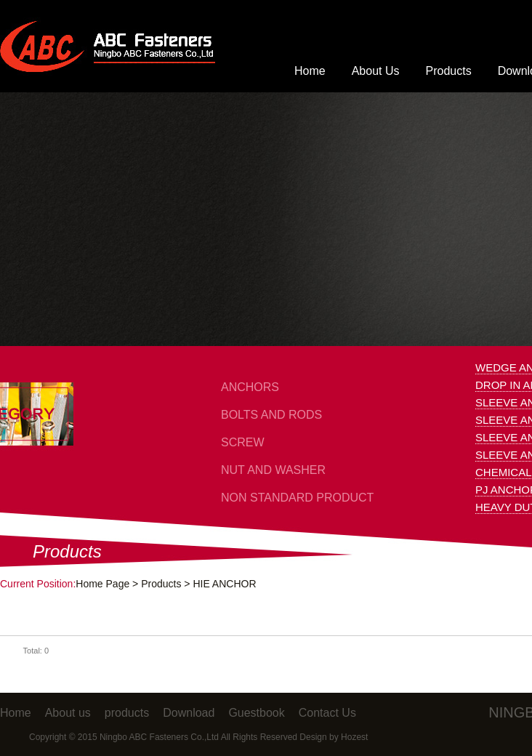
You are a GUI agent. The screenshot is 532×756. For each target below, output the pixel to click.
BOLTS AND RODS (271, 415)
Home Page (102, 584)
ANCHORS (250, 387)
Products (449, 71)
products (127, 713)
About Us (376, 71)
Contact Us (327, 713)
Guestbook (256, 713)
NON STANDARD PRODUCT (297, 498)
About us (68, 713)
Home (310, 71)
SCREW (243, 442)
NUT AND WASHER (273, 470)
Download (189, 713)
